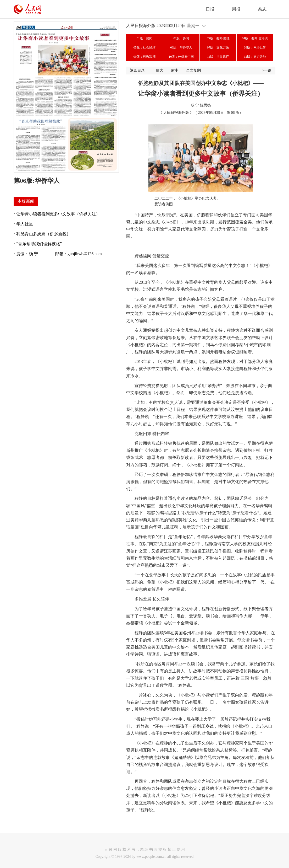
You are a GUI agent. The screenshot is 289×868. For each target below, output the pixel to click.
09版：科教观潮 (144, 57)
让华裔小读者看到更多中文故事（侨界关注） (58, 214)
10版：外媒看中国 (181, 57)
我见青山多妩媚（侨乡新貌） (43, 234)
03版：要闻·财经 (218, 38)
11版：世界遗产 (218, 57)
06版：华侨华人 (181, 47)
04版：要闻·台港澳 (255, 38)
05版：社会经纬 (144, 47)
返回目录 (137, 70)
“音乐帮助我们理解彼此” (39, 244)
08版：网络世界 (255, 47)
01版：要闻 (144, 38)
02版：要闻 (181, 38)
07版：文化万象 (218, 47)
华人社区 (25, 224)
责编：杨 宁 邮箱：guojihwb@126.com (59, 254)
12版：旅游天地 (255, 57)
